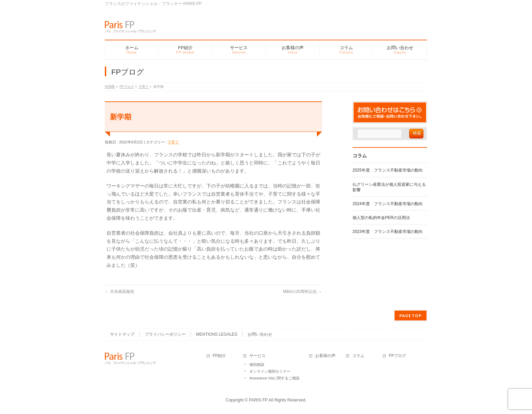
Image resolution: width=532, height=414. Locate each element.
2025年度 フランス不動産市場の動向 (388, 170)
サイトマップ (122, 334)
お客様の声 (325, 356)
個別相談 (257, 364)
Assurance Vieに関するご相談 (274, 378)
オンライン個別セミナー (270, 371)
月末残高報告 (120, 292)
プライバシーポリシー (165, 334)
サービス (258, 356)
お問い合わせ (260, 334)
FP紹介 (219, 356)
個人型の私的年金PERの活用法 (381, 218)
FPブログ (397, 356)
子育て (173, 142)
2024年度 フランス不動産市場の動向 (388, 204)
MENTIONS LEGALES (217, 334)
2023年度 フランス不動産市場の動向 (388, 232)
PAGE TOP (411, 316)
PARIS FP (258, 400)
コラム (358, 356)
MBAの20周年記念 (302, 292)
